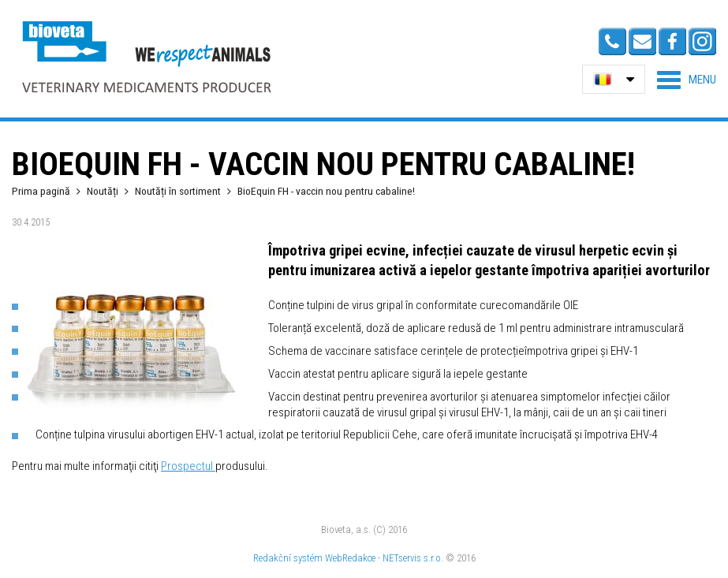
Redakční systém (288, 558)
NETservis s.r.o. (413, 558)
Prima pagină (41, 191)
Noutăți (103, 191)
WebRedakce (350, 558)
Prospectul (188, 466)
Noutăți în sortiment (178, 191)
